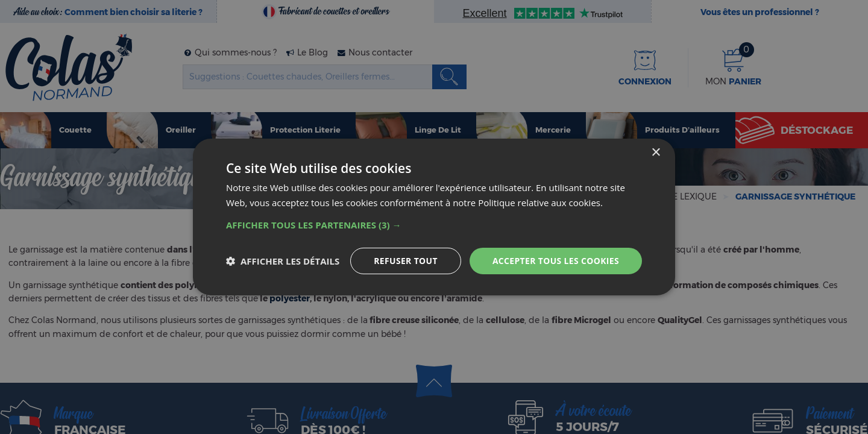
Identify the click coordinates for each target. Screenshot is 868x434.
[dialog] (434, 217)
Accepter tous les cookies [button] (555, 261)
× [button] (656, 153)
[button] (434, 225)
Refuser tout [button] (405, 261)
